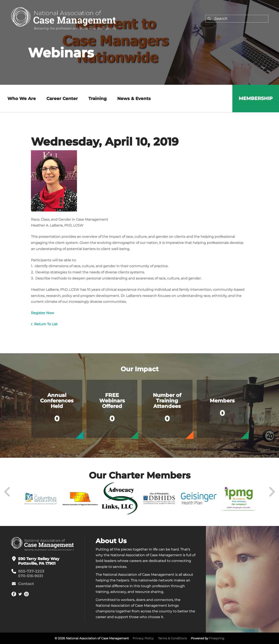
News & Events (134, 99)
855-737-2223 (31, 571)
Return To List (46, 324)
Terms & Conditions (172, 638)
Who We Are (22, 99)
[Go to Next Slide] (272, 492)
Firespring (217, 638)
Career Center (62, 99)
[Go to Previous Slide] (7, 492)
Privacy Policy (143, 638)
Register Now (43, 313)
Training (98, 99)
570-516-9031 (31, 576)
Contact (26, 584)
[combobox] (237, 19)
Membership (256, 98)
